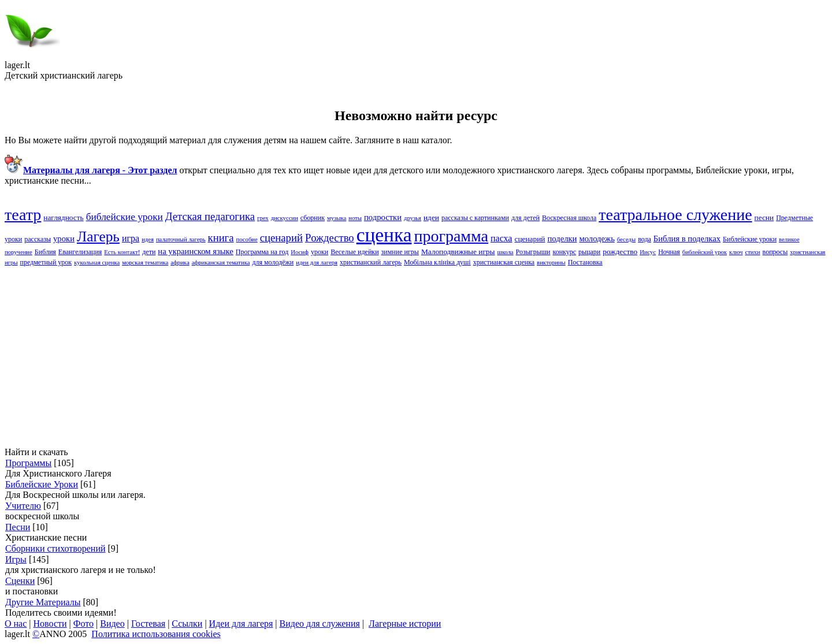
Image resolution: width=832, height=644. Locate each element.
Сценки (20, 581)
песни (764, 217)
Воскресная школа (569, 218)
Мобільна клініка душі (437, 262)
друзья (413, 218)
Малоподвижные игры (458, 252)
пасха (501, 238)
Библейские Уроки (42, 484)
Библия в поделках (687, 239)
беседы (626, 239)
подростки (383, 217)
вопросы (775, 252)
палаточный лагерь (181, 239)
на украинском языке (196, 251)
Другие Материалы (43, 602)
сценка (384, 235)
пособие (247, 239)
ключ (736, 252)
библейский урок (705, 252)
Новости (50, 623)
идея (148, 239)
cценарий (281, 238)
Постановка (585, 262)
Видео (112, 623)
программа (451, 236)
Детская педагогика (210, 216)
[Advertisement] (351, 357)
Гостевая (148, 623)
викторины (551, 263)
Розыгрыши (533, 252)
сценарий (530, 239)
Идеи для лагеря (241, 623)
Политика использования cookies (156, 634)
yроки (64, 239)
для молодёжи (273, 262)
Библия (45, 252)
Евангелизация (80, 252)
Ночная (669, 252)
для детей (525, 218)
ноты (355, 218)
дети (149, 252)
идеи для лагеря (317, 263)
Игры (16, 559)
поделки (562, 239)
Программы (28, 463)
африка (180, 263)
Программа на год (262, 252)
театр (23, 215)
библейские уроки (125, 217)
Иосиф (300, 252)
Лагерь (98, 236)
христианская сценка (504, 262)
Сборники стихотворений (55, 548)
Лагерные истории (405, 623)
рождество (620, 252)
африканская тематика (221, 263)
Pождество (330, 238)
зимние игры (400, 252)
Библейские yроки (750, 239)
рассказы (38, 239)
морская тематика (145, 263)
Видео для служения (320, 623)
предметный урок (46, 262)
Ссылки (187, 623)
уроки (320, 252)
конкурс (564, 252)
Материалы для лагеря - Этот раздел (100, 170)
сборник (313, 218)
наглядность (63, 217)
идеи (431, 217)
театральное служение (675, 215)
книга (221, 238)
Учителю (23, 506)
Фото (83, 623)
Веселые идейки (354, 252)
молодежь (597, 239)
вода (645, 239)
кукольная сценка (97, 263)
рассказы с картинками (475, 218)
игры (11, 263)
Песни (18, 527)
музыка (337, 218)
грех (263, 218)
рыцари (589, 252)
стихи (752, 252)
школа (506, 252)
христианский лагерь (371, 262)
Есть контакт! (122, 252)
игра (131, 238)
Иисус (648, 252)
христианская (807, 252)
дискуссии (285, 218)
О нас (16, 623)
